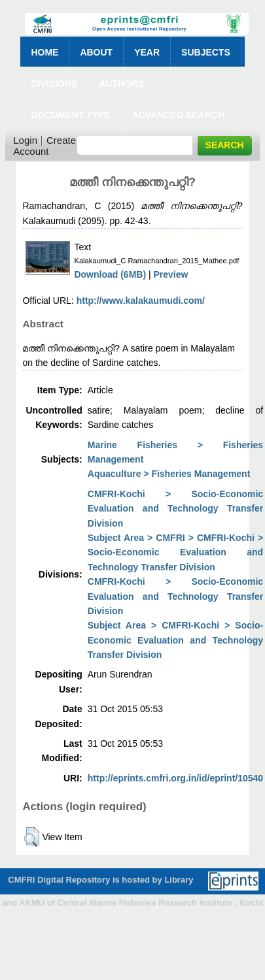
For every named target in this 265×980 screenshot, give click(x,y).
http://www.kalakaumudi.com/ (141, 301)
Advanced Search (178, 115)
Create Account (44, 146)
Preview (171, 274)
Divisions (54, 84)
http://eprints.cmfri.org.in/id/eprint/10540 (175, 778)
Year (147, 52)
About (96, 52)
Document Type (70, 115)
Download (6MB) (110, 274)
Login (25, 140)
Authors (121, 84)
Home (44, 52)
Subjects (206, 52)
